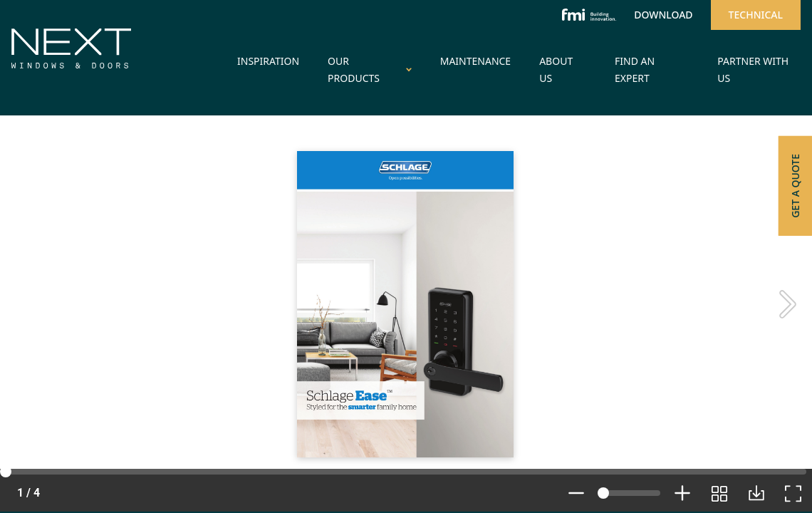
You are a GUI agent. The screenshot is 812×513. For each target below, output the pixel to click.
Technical (756, 15)
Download (663, 15)
